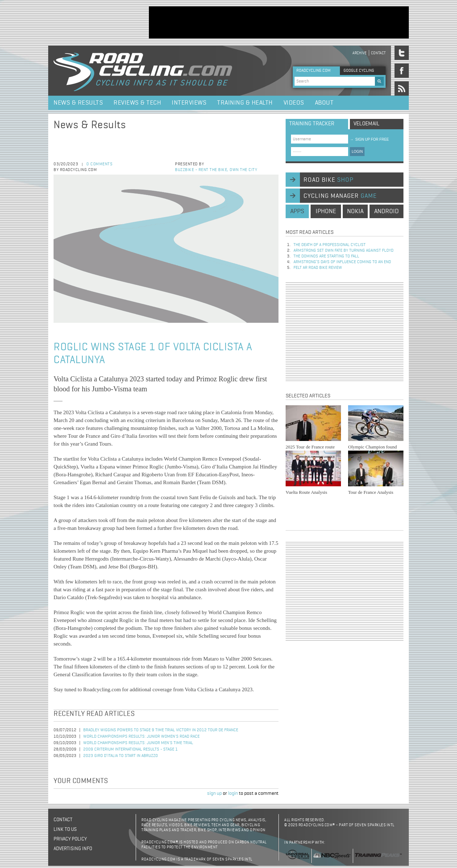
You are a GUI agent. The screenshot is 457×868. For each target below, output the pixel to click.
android (386, 211)
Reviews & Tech (137, 103)
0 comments (99, 164)
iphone (326, 211)
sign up (214, 793)
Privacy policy (70, 839)
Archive (360, 53)
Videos (294, 103)
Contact (378, 53)
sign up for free (369, 139)
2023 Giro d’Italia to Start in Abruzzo (120, 756)
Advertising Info (73, 849)
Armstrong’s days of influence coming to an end (342, 262)
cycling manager (340, 196)
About (324, 103)
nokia (355, 211)
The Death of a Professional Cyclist (330, 245)
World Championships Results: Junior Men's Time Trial (138, 743)
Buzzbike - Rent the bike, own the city (216, 170)
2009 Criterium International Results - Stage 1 (130, 749)
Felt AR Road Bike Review (318, 268)
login (233, 793)
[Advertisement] (279, 22)
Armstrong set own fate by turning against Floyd (343, 251)
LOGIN (357, 152)
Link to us (65, 829)
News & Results (78, 103)
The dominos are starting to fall (326, 256)
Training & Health (245, 103)
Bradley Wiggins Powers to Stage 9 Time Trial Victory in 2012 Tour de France (161, 730)
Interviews (189, 103)
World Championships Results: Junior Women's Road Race (141, 737)
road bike (328, 180)
